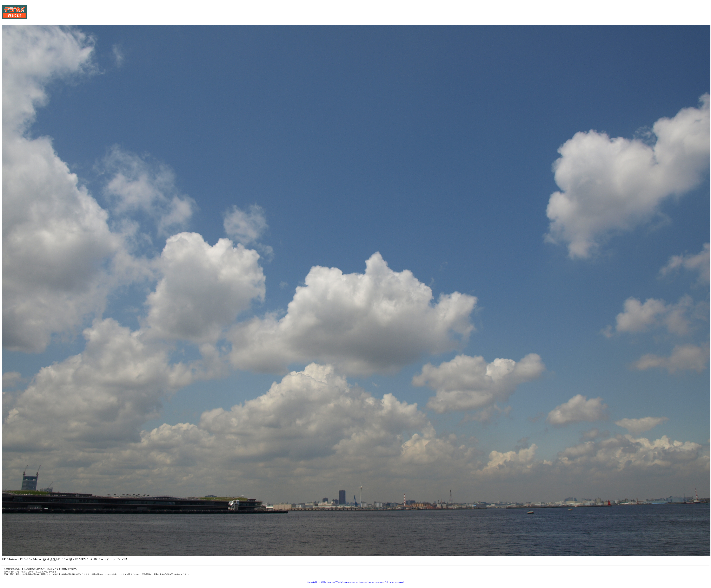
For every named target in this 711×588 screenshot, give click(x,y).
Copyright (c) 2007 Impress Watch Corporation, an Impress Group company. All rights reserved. (355, 582)
